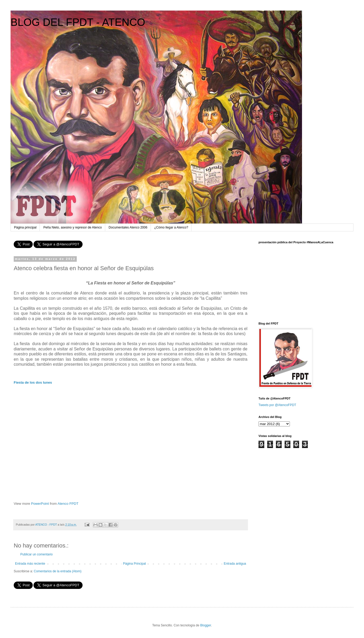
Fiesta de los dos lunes (33, 382)
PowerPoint (40, 504)
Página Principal (134, 564)
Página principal (25, 227)
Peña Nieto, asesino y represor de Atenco (72, 227)
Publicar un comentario (37, 554)
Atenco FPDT (68, 504)
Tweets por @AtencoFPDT (277, 405)
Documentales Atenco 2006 (128, 227)
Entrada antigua (235, 564)
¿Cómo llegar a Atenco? (171, 227)
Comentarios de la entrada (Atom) (58, 571)
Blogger (206, 625)
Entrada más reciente (30, 564)
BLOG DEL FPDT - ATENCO (78, 22)
